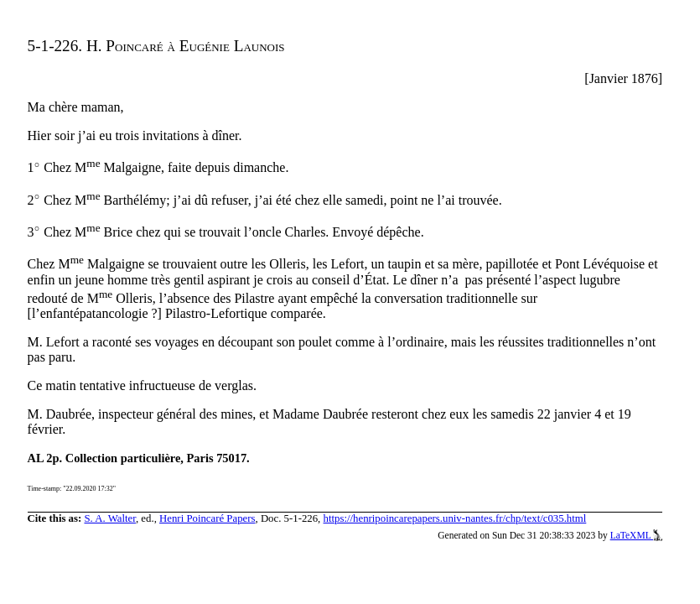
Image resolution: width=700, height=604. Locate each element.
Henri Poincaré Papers (207, 518)
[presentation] (38, 168)
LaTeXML (637, 535)
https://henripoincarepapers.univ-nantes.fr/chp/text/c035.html (455, 518)
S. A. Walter (110, 518)
